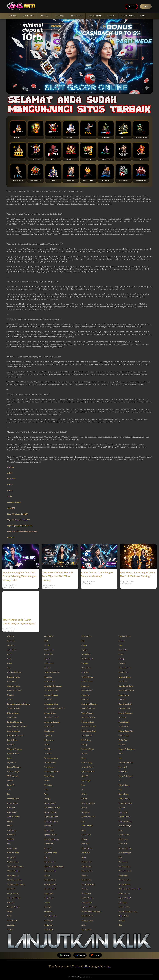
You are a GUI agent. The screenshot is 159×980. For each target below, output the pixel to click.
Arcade (13, 16)
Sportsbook (77, 16)
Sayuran (10, 929)
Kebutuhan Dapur (125, 709)
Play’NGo (106, 130)
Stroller (84, 808)
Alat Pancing (12, 830)
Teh (83, 790)
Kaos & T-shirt (12, 740)
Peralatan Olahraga (51, 695)
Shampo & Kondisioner (127, 749)
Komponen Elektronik (52, 722)
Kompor (47, 875)
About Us (11, 636)
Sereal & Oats (12, 920)
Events (121, 654)
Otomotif (10, 695)
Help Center (123, 650)
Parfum (47, 745)
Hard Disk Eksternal (52, 839)
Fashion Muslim (87, 681)
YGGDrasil (71, 130)
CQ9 (88, 130)
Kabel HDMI (86, 835)
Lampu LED (12, 857)
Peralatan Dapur (13, 875)
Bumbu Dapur (124, 794)
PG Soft (123, 151)
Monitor (10, 781)
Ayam (84, 925)
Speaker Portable (50, 835)
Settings (121, 659)
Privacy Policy (87, 636)
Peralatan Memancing (15, 722)
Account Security (125, 668)
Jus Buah (122, 920)
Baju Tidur (48, 736)
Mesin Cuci (48, 785)
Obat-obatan (49, 911)
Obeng (84, 857)
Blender (84, 875)
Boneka (10, 821)
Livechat (95, 955)
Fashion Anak (49, 727)
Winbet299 (11, 479)
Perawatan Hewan (125, 871)
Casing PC (48, 848)
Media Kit (11, 645)
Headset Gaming (13, 853)
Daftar (131, 6)
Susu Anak (11, 808)
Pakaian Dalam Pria (126, 731)
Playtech (106, 173)
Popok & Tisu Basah (89, 731)
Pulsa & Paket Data (125, 713)
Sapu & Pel (11, 889)
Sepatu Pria (85, 695)
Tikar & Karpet (87, 902)
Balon (9, 916)
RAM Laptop (123, 839)
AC (120, 781)
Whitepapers (86, 654)
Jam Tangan (123, 681)
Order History (86, 668)
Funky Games (141, 173)
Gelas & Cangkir (50, 884)
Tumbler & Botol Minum (16, 884)
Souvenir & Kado (13, 709)
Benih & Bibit (86, 862)
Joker (123, 130)
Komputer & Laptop (14, 690)
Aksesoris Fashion (14, 686)
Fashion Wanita (50, 681)
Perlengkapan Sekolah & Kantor (19, 704)
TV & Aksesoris (13, 776)
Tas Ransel (48, 754)
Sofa (120, 758)
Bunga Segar (49, 898)
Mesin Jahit (86, 853)
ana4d (10, 496)
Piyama (47, 902)
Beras (83, 785)
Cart (9, 668)
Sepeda (10, 826)
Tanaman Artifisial (14, 898)
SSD (9, 844)
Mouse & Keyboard (126, 776)
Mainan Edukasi (124, 817)
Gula (9, 790)
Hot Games (60, 16)
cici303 (10, 473)
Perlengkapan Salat (51, 758)
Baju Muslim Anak (51, 817)
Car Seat (122, 808)
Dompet (84, 754)
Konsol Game (49, 776)
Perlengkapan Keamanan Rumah (130, 889)
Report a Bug (123, 672)
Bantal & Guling (87, 898)
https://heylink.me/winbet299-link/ (20, 526)
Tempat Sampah (50, 889)
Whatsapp (64, 955)
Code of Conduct (87, 677)
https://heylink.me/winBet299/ (18, 520)
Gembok (84, 889)
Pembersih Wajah (88, 749)
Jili (18, 151)
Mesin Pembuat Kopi (15, 880)
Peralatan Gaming (51, 853)
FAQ (46, 641)
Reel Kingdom (36, 173)
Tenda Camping (87, 826)
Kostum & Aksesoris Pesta (128, 911)
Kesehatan (122, 699)
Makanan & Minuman (89, 704)
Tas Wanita (48, 699)
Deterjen (47, 799)
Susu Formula (49, 731)
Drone (121, 830)
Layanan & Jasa (50, 713)
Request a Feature (13, 677)
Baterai (47, 857)
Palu (120, 857)
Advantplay (36, 151)
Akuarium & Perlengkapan (54, 866)
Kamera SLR (49, 830)
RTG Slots (71, 173)
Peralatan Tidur (13, 803)
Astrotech (71, 151)
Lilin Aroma (123, 902)
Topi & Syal (123, 740)
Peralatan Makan (125, 880)
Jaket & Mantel (87, 736)
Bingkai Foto (86, 893)
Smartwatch (123, 772)
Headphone (11, 835)
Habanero (18, 130)
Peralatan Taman (13, 862)
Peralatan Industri (88, 722)
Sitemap (122, 641)
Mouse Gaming (87, 848)
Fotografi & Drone (88, 709)
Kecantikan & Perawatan (53, 686)
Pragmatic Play (141, 130)
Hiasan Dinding (124, 893)
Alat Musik (123, 718)
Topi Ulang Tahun (51, 916)
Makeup (84, 745)
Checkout (122, 663)
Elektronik (85, 686)
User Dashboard (87, 659)
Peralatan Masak (50, 763)
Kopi (46, 790)
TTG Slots (53, 151)
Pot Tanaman (123, 862)
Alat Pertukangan (125, 853)
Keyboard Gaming (125, 848)
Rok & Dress (86, 740)
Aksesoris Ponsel (87, 767)
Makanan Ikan (86, 866)
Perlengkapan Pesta (51, 704)
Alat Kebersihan (124, 884)
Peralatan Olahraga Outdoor (91, 911)
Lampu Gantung (13, 893)
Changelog (85, 672)
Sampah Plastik (124, 799)
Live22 (141, 151)
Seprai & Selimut (125, 898)
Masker (10, 911)
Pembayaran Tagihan (52, 718)
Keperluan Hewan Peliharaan (55, 709)
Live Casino (28, 16)
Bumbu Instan (124, 916)
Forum (10, 654)
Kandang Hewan (125, 866)
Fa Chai (53, 130)
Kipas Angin (86, 781)
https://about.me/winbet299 (17, 514)
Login (146, 6)
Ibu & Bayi (85, 699)
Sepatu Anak (123, 812)
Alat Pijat (48, 749)
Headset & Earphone (52, 772)
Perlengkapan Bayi (88, 803)
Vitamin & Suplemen (15, 749)
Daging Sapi (49, 925)
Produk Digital (124, 722)
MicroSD (85, 839)
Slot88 (88, 151)
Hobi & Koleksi (87, 690)
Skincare (122, 745)
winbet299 (11, 508)
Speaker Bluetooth (88, 772)
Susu (120, 790)
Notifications (49, 663)
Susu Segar (11, 925)
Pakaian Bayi (12, 812)
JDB (36, 130)
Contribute (48, 677)
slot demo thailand (14, 502)
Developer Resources (52, 672)
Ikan (120, 925)
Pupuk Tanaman (50, 862)
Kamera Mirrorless (14, 767)
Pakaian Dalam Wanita (15, 736)
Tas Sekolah (86, 812)
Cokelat (84, 794)
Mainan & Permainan (126, 690)
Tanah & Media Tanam (15, 866)
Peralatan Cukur (13, 754)
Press (121, 645)
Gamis (10, 758)
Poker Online (95, 16)
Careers (84, 645)
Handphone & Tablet (126, 686)
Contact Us (11, 641)
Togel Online (128, 16)
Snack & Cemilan (13, 731)
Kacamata (11, 745)
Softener (84, 799)
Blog (83, 641)
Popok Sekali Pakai (125, 803)
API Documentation (14, 672)
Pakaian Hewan (87, 871)
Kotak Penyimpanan (126, 763)
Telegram (80, 955)
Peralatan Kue (86, 880)
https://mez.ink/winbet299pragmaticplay (22, 532)
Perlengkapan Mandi (89, 727)
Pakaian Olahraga (125, 826)
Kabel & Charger (13, 772)
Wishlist (47, 668)
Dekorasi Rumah (13, 713)
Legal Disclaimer (125, 677)
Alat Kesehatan (124, 907)
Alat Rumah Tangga (51, 690)
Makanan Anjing (50, 871)
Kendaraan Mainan (51, 821)
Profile (10, 663)
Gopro (84, 830)
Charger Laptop (124, 835)
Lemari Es (11, 785)
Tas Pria (10, 699)
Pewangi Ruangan (14, 907)
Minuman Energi (87, 920)
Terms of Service (125, 636)
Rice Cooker (123, 875)
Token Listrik (12, 718)
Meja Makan (12, 763)
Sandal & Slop (124, 736)
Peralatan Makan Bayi (52, 808)
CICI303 (10, 467)
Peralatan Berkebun (88, 718)
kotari (70, 977)
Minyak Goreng (124, 785)
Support (84, 650)
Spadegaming (88, 173)
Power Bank (123, 767)
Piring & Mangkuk (88, 884)
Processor (85, 844)
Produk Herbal (124, 727)
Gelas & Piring (87, 763)
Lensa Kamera (49, 767)
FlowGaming (18, 173)
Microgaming (106, 151)
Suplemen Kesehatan (89, 907)
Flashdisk (11, 839)
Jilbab (121, 754)
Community (49, 654)
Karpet (84, 758)
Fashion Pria (12, 681)
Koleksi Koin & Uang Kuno (17, 727)
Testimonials (12, 650)
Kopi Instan (49, 920)
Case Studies (49, 650)
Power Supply (12, 848)
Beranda (44, 16)
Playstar (53, 173)
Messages (85, 663)
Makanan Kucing (13, 871)
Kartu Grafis (123, 844)
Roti (9, 794)
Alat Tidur (11, 902)
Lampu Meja (49, 893)
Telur (46, 794)
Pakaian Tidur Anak (88, 817)
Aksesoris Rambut (14, 817)
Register (47, 659)
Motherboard (49, 844)
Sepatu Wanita (124, 695)
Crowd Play (123, 173)
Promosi (111, 16)
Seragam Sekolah (51, 812)
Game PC (85, 776)
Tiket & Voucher (87, 713)
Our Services (49, 636)
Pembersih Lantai (13, 799)
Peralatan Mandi (50, 803)
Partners (47, 645)
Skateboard (48, 826)
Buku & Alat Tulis (125, 704)
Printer (47, 781)
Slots (143, 16)
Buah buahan (49, 929)
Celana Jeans (49, 740)
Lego (83, 821)
